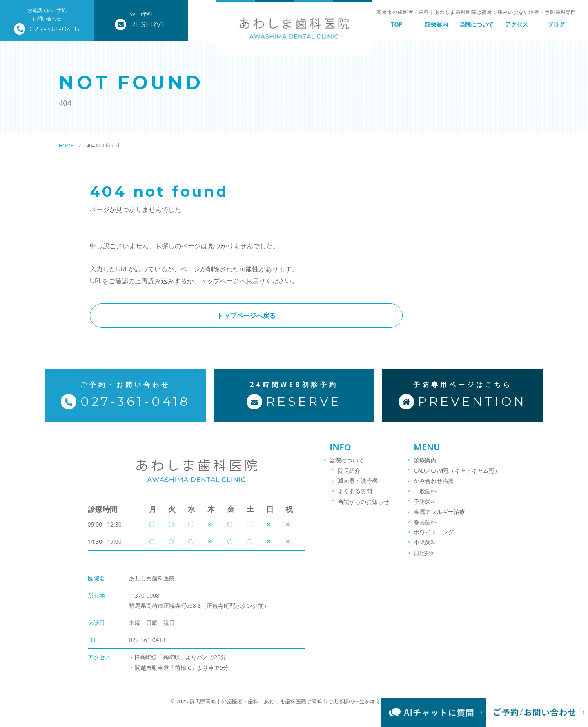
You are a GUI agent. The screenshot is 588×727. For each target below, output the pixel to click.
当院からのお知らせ (363, 507)
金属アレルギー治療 (439, 517)
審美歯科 (425, 527)
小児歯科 (425, 548)
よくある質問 (355, 497)
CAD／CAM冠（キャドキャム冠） (457, 476)
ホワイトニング (434, 537)
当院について (477, 24)
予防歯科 (425, 507)
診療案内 (437, 24)
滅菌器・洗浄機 (358, 486)
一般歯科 (425, 497)
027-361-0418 (147, 624)
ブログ (556, 24)
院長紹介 (349, 476)
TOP (397, 24)
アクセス (517, 24)
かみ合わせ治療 (434, 486)
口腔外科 (425, 558)
